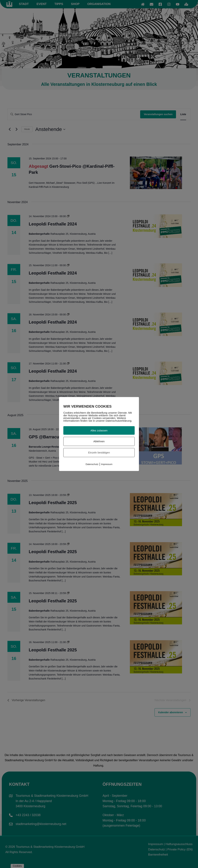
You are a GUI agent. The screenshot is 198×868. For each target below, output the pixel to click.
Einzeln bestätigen (99, 452)
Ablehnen (99, 441)
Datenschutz (92, 464)
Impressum (107, 464)
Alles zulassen (99, 430)
